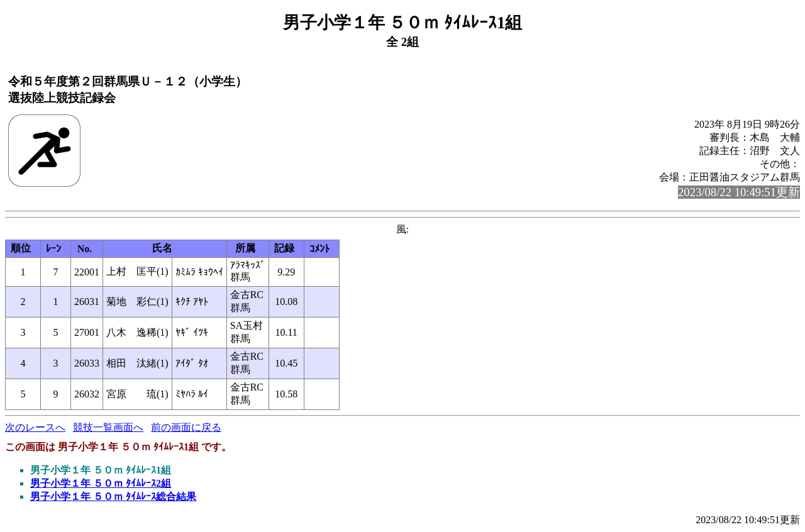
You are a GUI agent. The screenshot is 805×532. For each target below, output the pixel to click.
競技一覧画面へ (108, 427)
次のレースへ (35, 427)
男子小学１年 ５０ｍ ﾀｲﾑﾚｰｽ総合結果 (113, 496)
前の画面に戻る (186, 427)
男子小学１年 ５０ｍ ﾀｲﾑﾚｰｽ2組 (101, 483)
